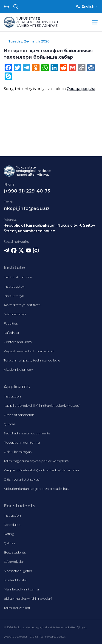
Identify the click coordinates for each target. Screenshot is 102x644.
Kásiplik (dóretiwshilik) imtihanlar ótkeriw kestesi (42, 406)
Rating (9, 534)
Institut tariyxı (14, 296)
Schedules (12, 525)
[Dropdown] (6, 6)
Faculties (11, 323)
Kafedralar (11, 333)
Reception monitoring (22, 442)
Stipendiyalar (14, 562)
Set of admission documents (27, 433)
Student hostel (15, 580)
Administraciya (15, 314)
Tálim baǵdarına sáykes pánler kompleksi (36, 461)
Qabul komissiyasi (18, 452)
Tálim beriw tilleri (17, 608)
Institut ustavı (14, 286)
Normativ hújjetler (18, 571)
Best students (15, 552)
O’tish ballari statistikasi (22, 479)
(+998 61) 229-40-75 (27, 191)
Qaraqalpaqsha (81, 89)
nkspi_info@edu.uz (27, 208)
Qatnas (9, 543)
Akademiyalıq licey (18, 370)
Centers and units (18, 342)
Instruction (12, 396)
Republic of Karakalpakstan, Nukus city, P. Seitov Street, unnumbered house (49, 228)
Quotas (10, 424)
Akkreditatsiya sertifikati (22, 305)
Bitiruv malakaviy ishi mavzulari (28, 599)
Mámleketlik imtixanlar (21, 589)
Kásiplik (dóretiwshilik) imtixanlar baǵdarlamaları (41, 470)
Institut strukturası (18, 277)
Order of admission (19, 415)
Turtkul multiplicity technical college (32, 360)
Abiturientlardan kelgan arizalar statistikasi (36, 489)
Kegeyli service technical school (29, 351)
